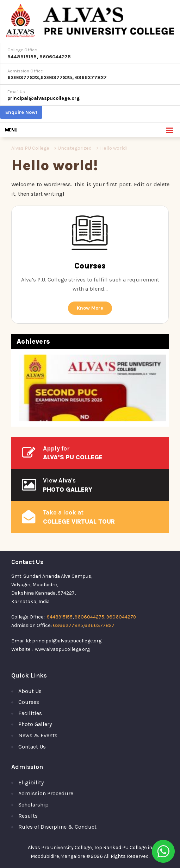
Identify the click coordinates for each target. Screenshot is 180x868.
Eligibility (31, 782)
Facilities (30, 713)
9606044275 (55, 57)
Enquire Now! (21, 112)
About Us (30, 691)
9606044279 (121, 617)
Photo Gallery (35, 724)
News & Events (38, 735)
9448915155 (22, 57)
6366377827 (91, 77)
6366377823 (23, 77)
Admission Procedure (46, 793)
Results (28, 816)
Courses (29, 702)
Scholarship (33, 805)
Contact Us (32, 747)
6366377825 (56, 77)
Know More (90, 308)
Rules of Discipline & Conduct (57, 827)
